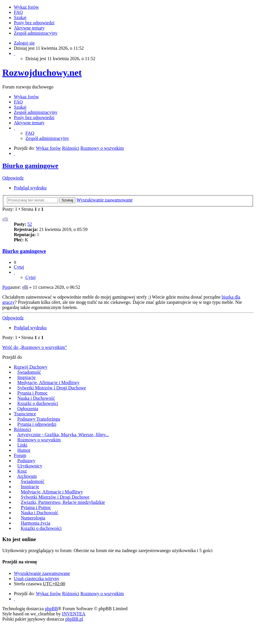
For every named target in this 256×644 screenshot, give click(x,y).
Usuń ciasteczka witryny (37, 579)
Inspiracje (26, 377)
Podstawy (26, 461)
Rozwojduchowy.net (42, 73)
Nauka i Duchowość (36, 398)
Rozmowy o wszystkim (39, 440)
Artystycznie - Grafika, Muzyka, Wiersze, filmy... (63, 435)
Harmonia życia (36, 523)
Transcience (25, 414)
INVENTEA (74, 614)
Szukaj (67, 200)
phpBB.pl (74, 619)
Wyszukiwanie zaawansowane (105, 200)
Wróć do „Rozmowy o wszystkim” (35, 347)
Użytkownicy (30, 466)
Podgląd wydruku (30, 188)
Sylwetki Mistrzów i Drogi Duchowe (52, 388)
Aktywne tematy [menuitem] (29, 28)
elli (5, 219)
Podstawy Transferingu (39, 419)
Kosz (22, 471)
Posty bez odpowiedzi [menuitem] (34, 23)
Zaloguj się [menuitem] (24, 43)
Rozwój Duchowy (31, 367)
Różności (23, 429)
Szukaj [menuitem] (20, 17)
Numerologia (33, 518)
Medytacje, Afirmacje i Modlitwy (48, 383)
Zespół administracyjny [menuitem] (36, 33)
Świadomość (29, 372)
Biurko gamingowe (30, 166)
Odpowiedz (13, 178)
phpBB (51, 609)
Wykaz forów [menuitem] (26, 7)
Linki (22, 445)
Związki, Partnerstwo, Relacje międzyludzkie (63, 502)
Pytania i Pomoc (33, 393)
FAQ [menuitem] (18, 12)
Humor (24, 450)
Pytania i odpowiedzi (37, 424)
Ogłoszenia (28, 409)
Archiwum (27, 476)
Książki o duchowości (38, 403)
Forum (20, 455)
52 (30, 224)
